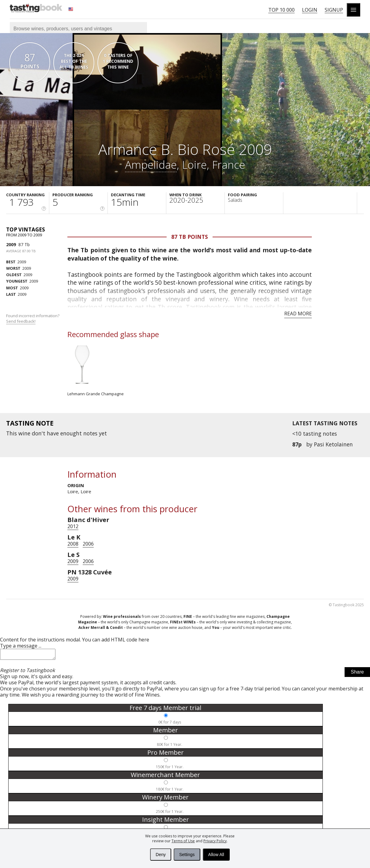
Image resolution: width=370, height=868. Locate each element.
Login (310, 10)
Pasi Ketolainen (333, 444)
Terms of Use (183, 841)
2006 (88, 544)
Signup (334, 10)
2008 (73, 544)
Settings (187, 855)
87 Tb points (190, 237)
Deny (161, 855)
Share (357, 674)
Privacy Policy (215, 841)
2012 (73, 526)
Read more (298, 314)
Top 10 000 (281, 10)
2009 (11, 244)
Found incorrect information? (33, 319)
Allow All (216, 855)
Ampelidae (151, 164)
